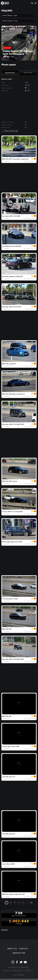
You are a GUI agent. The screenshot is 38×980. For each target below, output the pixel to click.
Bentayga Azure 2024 (15, 542)
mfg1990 (7, 161)
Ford (4, 599)
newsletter (19, 953)
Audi (4, 246)
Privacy (29, 971)
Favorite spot (7, 48)
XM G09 (9, 629)
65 (31, 903)
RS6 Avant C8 (10, 777)
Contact (24, 949)
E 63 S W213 (17, 307)
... (27, 903)
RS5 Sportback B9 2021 (13, 246)
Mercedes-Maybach (9, 277)
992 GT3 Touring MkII (15, 512)
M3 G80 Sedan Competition (15, 394)
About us (12, 949)
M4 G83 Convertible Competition (17, 159)
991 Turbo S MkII (14, 747)
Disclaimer (19, 975)
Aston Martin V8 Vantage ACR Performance (18, 53)
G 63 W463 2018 (18, 424)
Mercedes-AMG (7, 216)
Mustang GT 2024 (12, 599)
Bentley (5, 542)
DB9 (13, 864)
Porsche (5, 512)
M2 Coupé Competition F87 (15, 894)
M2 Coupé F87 (11, 364)
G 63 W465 (16, 216)
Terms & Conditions (13, 971)
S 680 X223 (19, 277)
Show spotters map (10, 131)
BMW (4, 159)
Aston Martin (7, 864)
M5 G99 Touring (12, 481)
